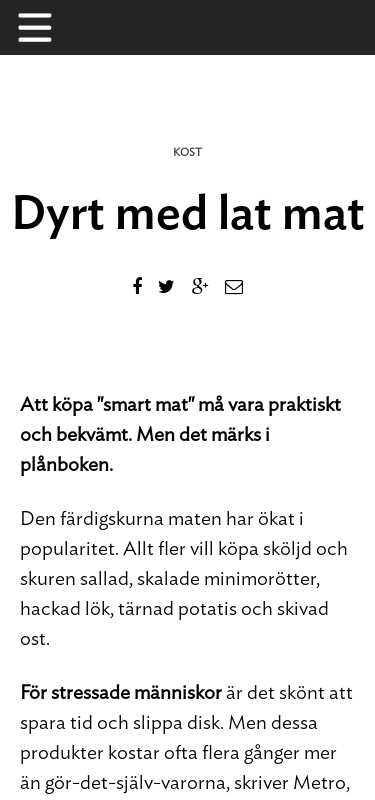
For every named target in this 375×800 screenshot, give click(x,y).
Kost (187, 152)
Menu (45, 27)
